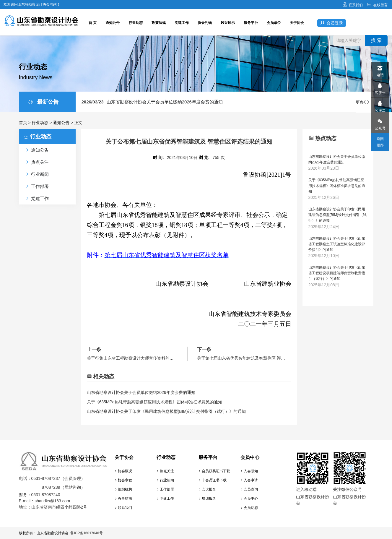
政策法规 (159, 23)
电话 (380, 70)
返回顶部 (380, 142)
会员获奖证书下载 (215, 471)
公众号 (380, 123)
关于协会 (297, 23)
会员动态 (249, 508)
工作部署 (166, 489)
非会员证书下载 (213, 480)
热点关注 (166, 471)
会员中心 (249, 499)
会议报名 (208, 489)
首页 (23, 123)
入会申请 (249, 480)
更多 (362, 102)
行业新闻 (166, 480)
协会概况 (124, 471)
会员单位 (274, 23)
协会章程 (124, 480)
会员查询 (249, 489)
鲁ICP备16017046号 (86, 533)
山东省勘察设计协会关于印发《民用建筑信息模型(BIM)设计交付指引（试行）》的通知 (166, 411)
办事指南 (124, 499)
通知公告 (113, 23)
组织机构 (124, 489)
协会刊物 (205, 23)
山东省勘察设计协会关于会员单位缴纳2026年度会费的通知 (152, 102)
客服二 (380, 105)
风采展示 (228, 23)
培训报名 (208, 499)
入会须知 (249, 471)
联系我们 (353, 5)
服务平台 (251, 23)
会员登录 (332, 23)
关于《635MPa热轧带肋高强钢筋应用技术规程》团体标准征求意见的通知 (154, 402)
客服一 (380, 87)
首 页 (93, 23)
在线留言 (377, 5)
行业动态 (136, 23)
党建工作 (182, 23)
